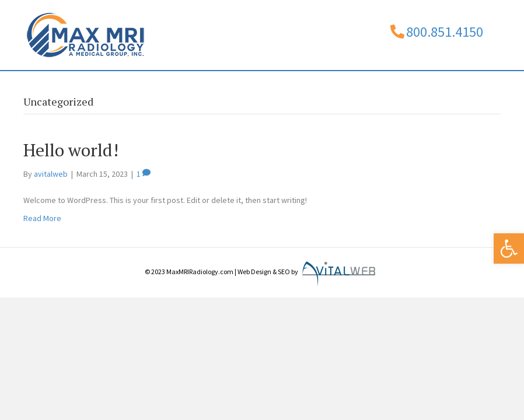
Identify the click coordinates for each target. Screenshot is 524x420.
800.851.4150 (445, 32)
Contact (384, 87)
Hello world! (71, 185)
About (95, 87)
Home (47, 87)
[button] (509, 249)
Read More (42, 253)
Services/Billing (233, 87)
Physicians (153, 87)
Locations (312, 87)
